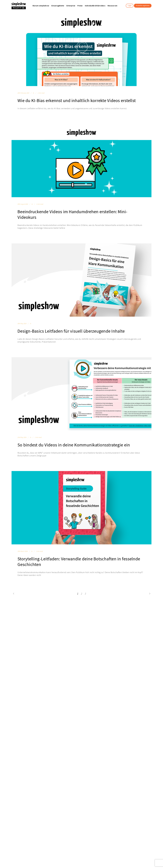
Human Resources (89, 628)
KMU (37, 622)
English (72, 677)
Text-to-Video (64, 622)
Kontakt (108, 628)
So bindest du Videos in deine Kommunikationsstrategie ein (74, 445)
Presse (14, 634)
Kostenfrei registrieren (143, 6)
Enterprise (39, 620)
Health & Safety (88, 636)
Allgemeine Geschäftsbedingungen (137, 614)
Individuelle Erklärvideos (68, 628)
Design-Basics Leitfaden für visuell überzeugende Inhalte (71, 331)
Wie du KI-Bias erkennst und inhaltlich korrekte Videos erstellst (77, 100)
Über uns (15, 620)
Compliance (86, 634)
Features (62, 620)
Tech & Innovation (88, 631)
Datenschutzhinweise (136, 618)
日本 (93, 677)
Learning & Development (91, 620)
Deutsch (83, 677)
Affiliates (15, 631)
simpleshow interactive (67, 631)
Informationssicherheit (67, 634)
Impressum (132, 621)
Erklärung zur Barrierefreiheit (139, 629)
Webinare (109, 622)
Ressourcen (109, 620)
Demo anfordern (111, 631)
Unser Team (16, 622)
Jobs (13, 625)
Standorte (16, 628)
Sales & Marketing (88, 625)
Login (130, 6)
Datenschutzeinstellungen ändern (138, 625)
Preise (61, 625)
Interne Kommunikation (91, 622)
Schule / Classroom (43, 625)
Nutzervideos (40, 628)
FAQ (106, 625)
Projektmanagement (90, 639)
